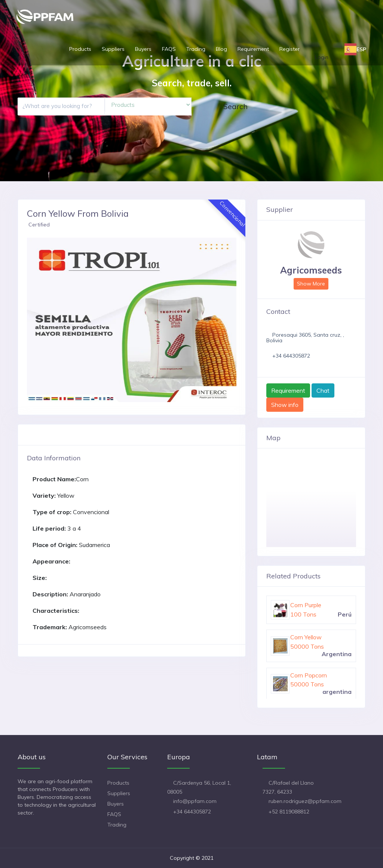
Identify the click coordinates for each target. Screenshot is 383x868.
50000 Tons (307, 646)
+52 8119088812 (289, 812)
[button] (32, 320)
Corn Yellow (306, 637)
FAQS (169, 49)
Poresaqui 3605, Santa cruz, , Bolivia (305, 338)
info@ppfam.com (195, 801)
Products (80, 49)
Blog (221, 49)
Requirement (253, 49)
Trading (196, 49)
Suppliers (113, 49)
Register (289, 49)
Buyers (143, 49)
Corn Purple (306, 605)
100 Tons (303, 614)
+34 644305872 (291, 356)
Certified (39, 225)
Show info (285, 405)
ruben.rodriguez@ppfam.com (305, 801)
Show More (311, 284)
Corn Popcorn (309, 675)
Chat (323, 390)
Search (235, 106)
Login (322, 57)
